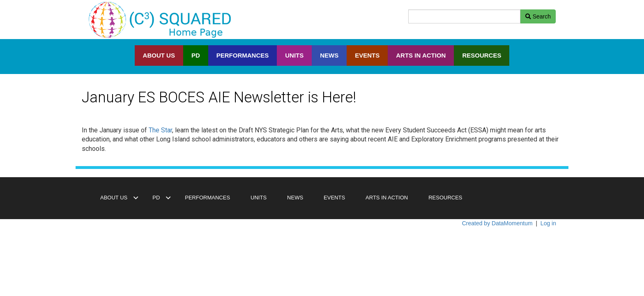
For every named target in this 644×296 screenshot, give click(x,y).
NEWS (329, 55)
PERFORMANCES (243, 55)
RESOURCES (482, 55)
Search (538, 16)
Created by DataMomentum (498, 223)
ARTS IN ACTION (421, 55)
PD (196, 55)
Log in (548, 223)
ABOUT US (159, 55)
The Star (160, 130)
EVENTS (367, 55)
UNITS (294, 55)
